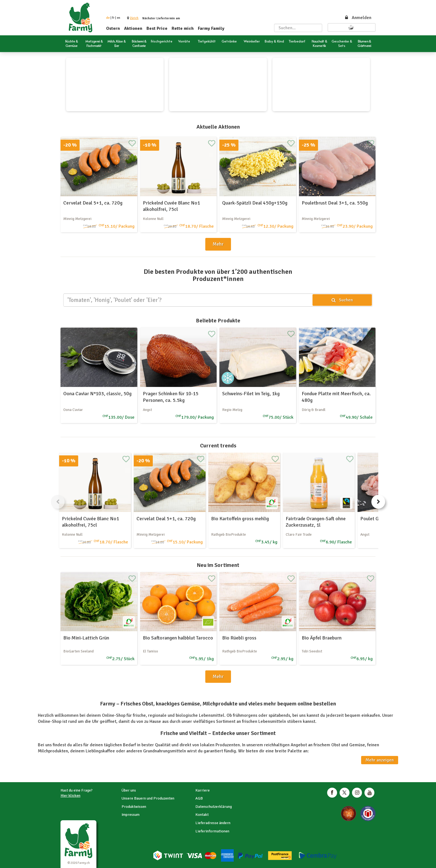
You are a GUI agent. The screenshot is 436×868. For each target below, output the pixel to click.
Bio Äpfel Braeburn (322, 638)
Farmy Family (211, 28)
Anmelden (358, 18)
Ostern (113, 28)
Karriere (203, 790)
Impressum (131, 815)
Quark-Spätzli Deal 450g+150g (255, 203)
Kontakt (202, 815)
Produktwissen (134, 807)
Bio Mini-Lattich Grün (86, 638)
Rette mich (183, 28)
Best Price (157, 28)
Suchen (342, 300)
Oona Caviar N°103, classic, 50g (97, 394)
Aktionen (133, 28)
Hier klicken (70, 796)
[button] (134, 18)
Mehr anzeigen (380, 760)
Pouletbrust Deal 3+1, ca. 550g (335, 203)
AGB (199, 798)
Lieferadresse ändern (213, 823)
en (119, 18)
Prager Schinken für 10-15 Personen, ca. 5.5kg (171, 397)
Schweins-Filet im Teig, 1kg (251, 394)
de (108, 18)
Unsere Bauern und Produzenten (148, 798)
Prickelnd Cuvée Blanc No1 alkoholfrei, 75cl (171, 206)
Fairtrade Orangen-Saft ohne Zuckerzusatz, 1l (316, 522)
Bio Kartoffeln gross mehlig (240, 519)
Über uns (129, 790)
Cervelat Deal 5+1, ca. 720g (93, 203)
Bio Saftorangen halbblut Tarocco (178, 638)
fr (113, 18)
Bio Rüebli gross (239, 638)
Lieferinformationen (212, 831)
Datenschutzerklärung (214, 807)
